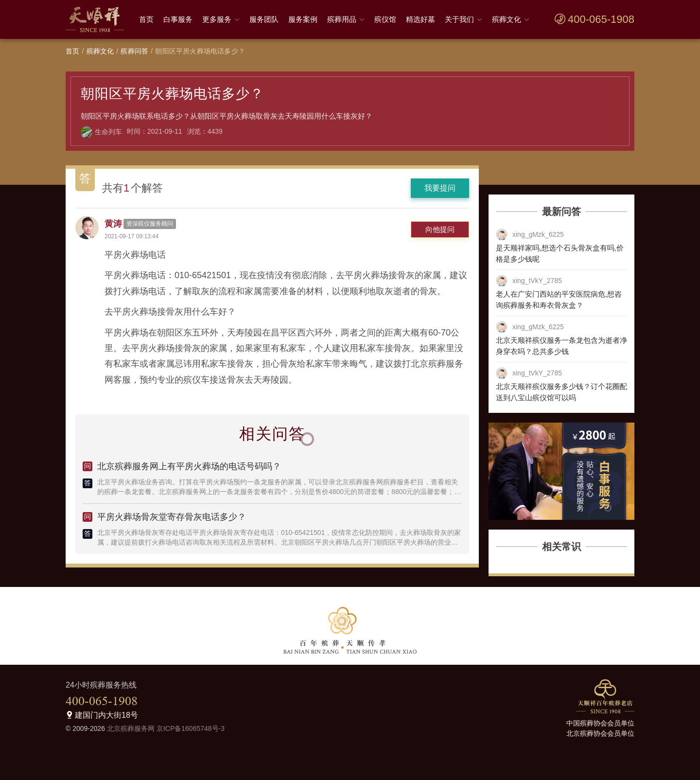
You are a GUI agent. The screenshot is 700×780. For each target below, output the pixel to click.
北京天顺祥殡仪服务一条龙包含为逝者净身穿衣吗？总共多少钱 (561, 346)
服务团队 (264, 19)
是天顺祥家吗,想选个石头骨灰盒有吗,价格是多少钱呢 (560, 253)
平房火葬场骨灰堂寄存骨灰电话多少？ (172, 517)
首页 (146, 19)
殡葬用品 (342, 19)
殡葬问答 (134, 51)
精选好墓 (420, 19)
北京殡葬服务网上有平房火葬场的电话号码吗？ (189, 466)
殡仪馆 (385, 19)
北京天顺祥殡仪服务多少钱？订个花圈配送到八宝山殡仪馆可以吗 (561, 392)
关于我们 (459, 19)
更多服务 (217, 19)
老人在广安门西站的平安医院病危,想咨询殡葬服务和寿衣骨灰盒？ (559, 300)
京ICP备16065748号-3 (191, 728)
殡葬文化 (507, 19)
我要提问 (440, 188)
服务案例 (303, 19)
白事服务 (178, 19)
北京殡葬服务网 (131, 728)
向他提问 (440, 229)
